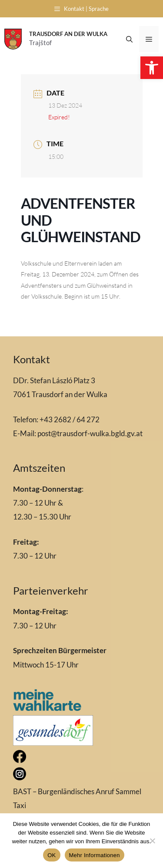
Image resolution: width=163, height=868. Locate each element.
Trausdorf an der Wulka (68, 34)
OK (52, 855)
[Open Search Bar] (129, 39)
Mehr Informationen (95, 855)
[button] (152, 68)
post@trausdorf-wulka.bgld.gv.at (90, 433)
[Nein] (152, 841)
